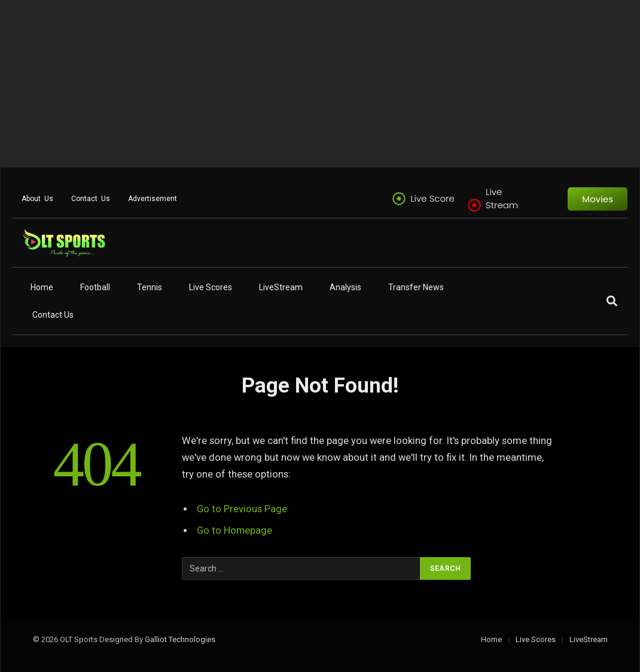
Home (42, 287)
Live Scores (211, 287)
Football (95, 287)
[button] (612, 301)
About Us (37, 199)
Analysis (345, 287)
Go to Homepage (235, 530)
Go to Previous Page (242, 509)
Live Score (432, 198)
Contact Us (91, 199)
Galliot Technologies (180, 639)
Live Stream (502, 198)
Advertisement (153, 199)
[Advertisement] (320, 84)
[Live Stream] (474, 205)
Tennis (150, 287)
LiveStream (281, 287)
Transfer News (416, 287)
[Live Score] (399, 199)
